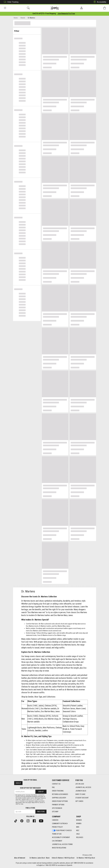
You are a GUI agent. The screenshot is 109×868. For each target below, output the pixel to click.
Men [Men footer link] (78, 827)
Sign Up (18, 783)
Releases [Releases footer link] (80, 837)
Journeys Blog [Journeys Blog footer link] (81, 791)
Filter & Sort (27, 30)
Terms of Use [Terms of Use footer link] (57, 834)
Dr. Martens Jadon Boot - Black (40, 858)
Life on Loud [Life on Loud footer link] (80, 784)
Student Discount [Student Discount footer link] (82, 798)
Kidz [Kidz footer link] (78, 831)
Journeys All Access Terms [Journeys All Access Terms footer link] (62, 844)
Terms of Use (33, 800)
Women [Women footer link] (79, 824)
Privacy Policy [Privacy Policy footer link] (57, 827)
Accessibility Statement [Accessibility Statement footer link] (61, 837)
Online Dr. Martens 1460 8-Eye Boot (63, 858)
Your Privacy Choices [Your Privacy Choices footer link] (62, 831)
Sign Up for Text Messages (30, 788)
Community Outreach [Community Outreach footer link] (60, 824)
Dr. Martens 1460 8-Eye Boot (86, 858)
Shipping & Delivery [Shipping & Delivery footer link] (59, 798)
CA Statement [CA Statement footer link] (57, 841)
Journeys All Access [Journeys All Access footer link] (83, 787)
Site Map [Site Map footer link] (55, 812)
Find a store (30, 808)
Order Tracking (11, 2)
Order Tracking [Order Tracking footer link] (58, 791)
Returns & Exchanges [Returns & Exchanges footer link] (60, 794)
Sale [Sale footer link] (78, 834)
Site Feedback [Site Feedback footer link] (57, 808)
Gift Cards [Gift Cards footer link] (79, 801)
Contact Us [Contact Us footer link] (56, 784)
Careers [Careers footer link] (55, 820)
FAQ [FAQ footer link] (53, 787)
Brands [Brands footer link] (79, 820)
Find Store (41, 812)
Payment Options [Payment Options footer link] (58, 805)
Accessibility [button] (99, 2)
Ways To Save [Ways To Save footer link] (80, 794)
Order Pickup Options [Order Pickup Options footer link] (60, 801)
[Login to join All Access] (44, 14)
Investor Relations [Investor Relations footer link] (59, 848)
